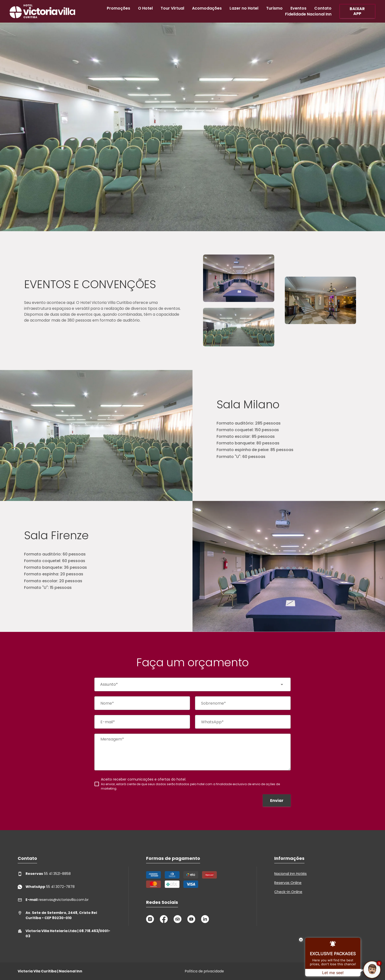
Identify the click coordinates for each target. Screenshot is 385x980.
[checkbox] (192, 784)
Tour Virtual (172, 8)
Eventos (298, 8)
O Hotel (145, 8)
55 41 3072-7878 (46, 887)
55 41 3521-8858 (44, 874)
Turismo (274, 8)
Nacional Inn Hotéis (290, 874)
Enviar (277, 801)
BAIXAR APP (357, 11)
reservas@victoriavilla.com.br (53, 900)
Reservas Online (288, 883)
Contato (323, 8)
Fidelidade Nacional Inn (308, 14)
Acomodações (207, 8)
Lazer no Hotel (244, 8)
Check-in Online (288, 892)
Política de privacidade (204, 971)
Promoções (118, 8)
